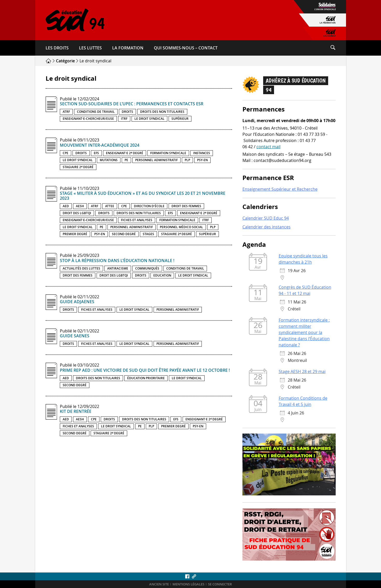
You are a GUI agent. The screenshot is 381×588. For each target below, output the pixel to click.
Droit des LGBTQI (77, 213)
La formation (128, 48)
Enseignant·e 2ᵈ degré (125, 153)
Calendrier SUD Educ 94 (266, 218)
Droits (127, 112)
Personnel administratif (156, 160)
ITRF (124, 119)
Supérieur (180, 119)
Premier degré (75, 234)
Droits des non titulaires (162, 112)
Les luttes (90, 48)
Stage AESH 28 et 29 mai (302, 371)
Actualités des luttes (81, 268)
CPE (66, 153)
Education (162, 275)
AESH (80, 206)
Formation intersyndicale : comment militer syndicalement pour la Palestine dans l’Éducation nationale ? (304, 332)
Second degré (124, 234)
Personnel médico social (181, 227)
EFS (96, 153)
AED (66, 206)
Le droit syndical (149, 119)
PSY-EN (202, 160)
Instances (202, 153)
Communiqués (147, 268)
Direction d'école (149, 206)
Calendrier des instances (267, 227)
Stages (148, 234)
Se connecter (220, 584)
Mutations (109, 160)
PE (126, 160)
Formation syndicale (168, 153)
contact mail (268, 147)
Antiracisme (118, 268)
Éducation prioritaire (146, 378)
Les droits (57, 48)
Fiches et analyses (137, 220)
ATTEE (110, 206)
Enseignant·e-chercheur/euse (88, 119)
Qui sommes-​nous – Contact (186, 48)
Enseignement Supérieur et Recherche (280, 189)
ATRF (66, 112)
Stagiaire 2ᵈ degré (78, 167)
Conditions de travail (96, 112)
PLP (187, 160)
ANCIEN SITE (159, 584)
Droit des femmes (186, 206)
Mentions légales (188, 584)
